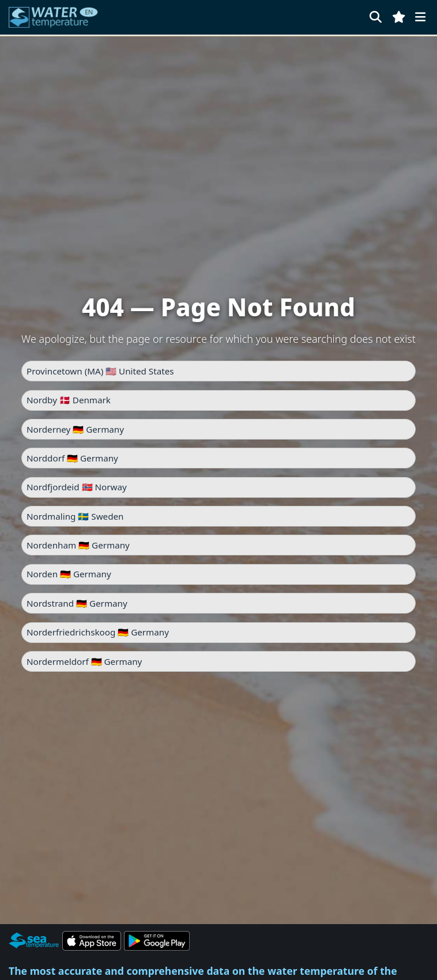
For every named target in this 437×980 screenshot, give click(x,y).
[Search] (376, 17)
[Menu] (420, 17)
